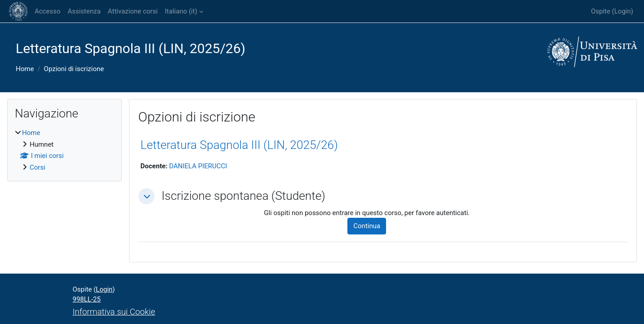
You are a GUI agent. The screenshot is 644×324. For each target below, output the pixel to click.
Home (25, 69)
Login (623, 11)
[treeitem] (64, 150)
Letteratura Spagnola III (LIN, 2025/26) (239, 145)
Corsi (38, 167)
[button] (147, 196)
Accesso (47, 11)
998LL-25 (87, 299)
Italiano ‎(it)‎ (181, 11)
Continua (367, 226)
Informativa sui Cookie (114, 312)
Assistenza (84, 11)
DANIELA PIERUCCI (198, 166)
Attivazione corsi (133, 11)
